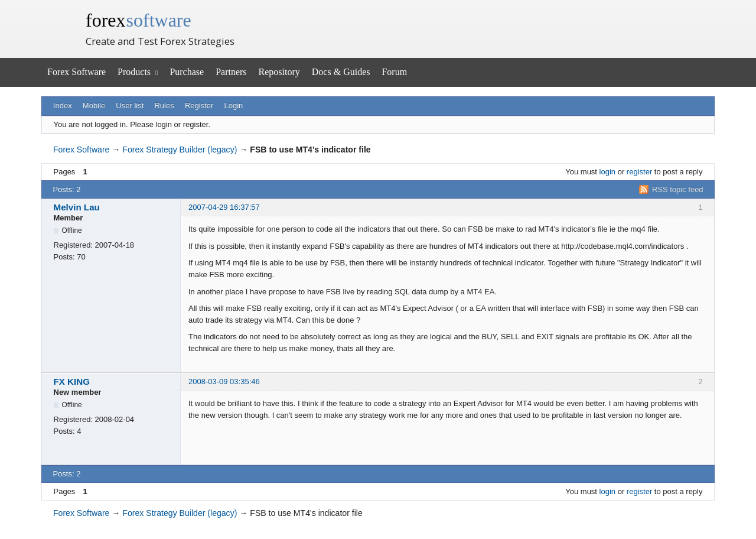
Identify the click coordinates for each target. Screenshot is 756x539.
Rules (164, 105)
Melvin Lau (77, 207)
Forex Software (76, 72)
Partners (231, 72)
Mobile (94, 105)
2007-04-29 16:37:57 (224, 207)
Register (199, 105)
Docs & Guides (341, 72)
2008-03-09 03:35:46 (224, 381)
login (607, 172)
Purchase (187, 72)
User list (130, 105)
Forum (394, 72)
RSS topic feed (678, 189)
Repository (279, 72)
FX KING (72, 381)
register (639, 172)
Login (234, 105)
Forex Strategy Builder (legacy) (180, 150)
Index (63, 105)
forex (139, 20)
